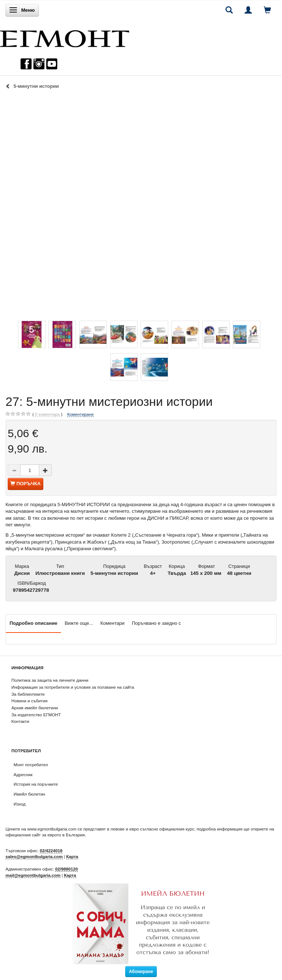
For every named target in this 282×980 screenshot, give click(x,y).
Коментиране (80, 414)
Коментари (112, 623)
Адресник (23, 774)
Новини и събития (29, 701)
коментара (47, 414)
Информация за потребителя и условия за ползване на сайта (73, 687)
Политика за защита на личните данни (50, 680)
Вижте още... (79, 623)
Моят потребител (31, 765)
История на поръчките (36, 784)
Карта (72, 856)
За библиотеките (28, 694)
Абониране (141, 972)
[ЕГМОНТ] (65, 37)
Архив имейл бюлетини (35, 708)
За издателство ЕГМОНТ (36, 715)
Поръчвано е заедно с (156, 623)
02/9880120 (66, 869)
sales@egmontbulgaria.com (34, 856)
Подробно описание (33, 623)
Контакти (20, 721)
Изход (20, 804)
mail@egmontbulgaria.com (33, 875)
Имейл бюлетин (29, 794)
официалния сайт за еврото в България (45, 835)
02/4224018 (51, 851)
